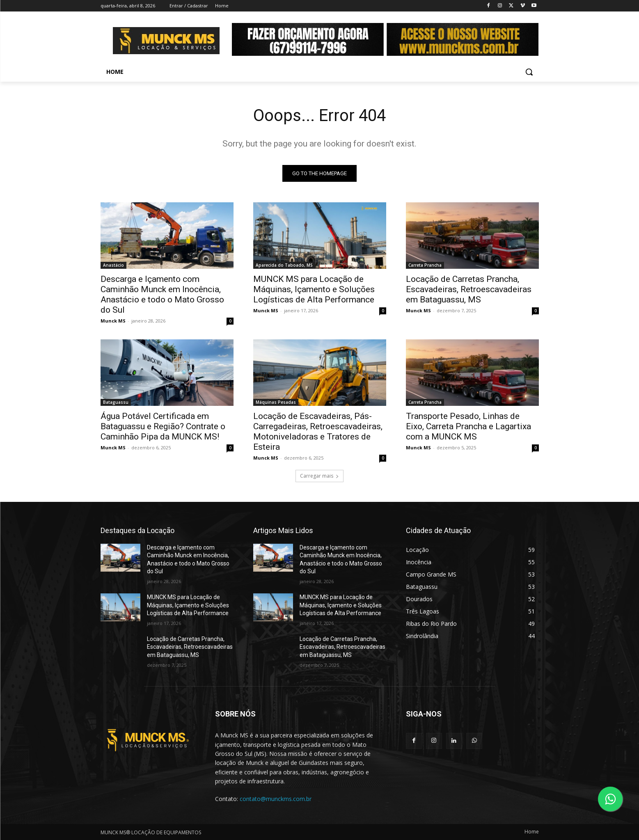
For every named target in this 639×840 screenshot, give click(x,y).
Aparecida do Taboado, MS (284, 265)
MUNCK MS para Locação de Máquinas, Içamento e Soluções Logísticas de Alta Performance (314, 289)
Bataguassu (116, 402)
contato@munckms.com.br (276, 799)
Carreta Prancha (425, 265)
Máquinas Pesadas (276, 402)
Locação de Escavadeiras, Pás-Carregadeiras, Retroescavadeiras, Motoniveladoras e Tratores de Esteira (318, 431)
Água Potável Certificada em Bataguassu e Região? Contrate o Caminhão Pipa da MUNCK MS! (163, 426)
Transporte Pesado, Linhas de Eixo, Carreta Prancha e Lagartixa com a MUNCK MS (468, 426)
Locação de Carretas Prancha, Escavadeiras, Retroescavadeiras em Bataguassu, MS (469, 289)
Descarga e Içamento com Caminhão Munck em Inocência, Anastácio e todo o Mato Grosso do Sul (162, 294)
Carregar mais (319, 476)
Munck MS (113, 321)
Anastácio (113, 265)
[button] (529, 72)
